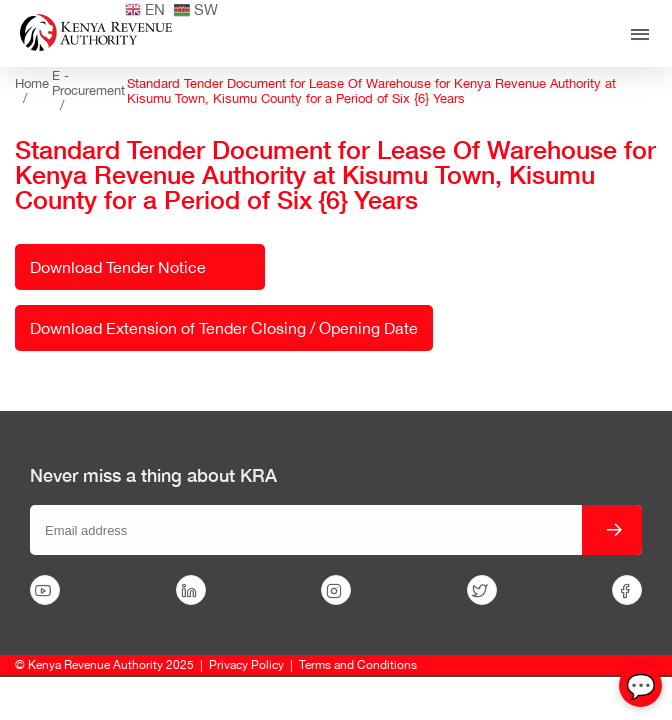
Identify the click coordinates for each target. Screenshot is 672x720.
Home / (32, 91)
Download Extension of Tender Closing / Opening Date (224, 328)
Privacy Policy (246, 665)
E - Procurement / (88, 90)
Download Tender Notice (118, 267)
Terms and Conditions (358, 665)
